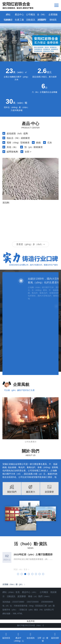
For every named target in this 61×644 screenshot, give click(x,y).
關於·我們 (30, 451)
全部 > (28, 152)
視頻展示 (8, 20)
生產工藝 (19, 20)
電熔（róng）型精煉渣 (18, 143)
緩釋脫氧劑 (12, 152)
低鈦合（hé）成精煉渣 (18, 138)
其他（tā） (12, 147)
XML (15, 614)
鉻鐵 (38, 143)
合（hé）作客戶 (42, 15)
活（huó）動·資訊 (30, 544)
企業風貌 (53, 14)
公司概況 (31, 14)
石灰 (50, 143)
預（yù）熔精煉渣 (34, 147)
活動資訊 (31, 20)
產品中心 (19, 14)
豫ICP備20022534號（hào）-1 (30, 625)
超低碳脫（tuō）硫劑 (17, 133)
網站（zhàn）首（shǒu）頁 (8, 15)
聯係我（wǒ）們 (53, 20)
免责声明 (31, 621)
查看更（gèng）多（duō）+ (30, 244)
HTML (20, 614)
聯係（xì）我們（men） (39, 596)
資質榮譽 (42, 20)
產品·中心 (30, 124)
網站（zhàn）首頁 (11, 592)
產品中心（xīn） (30, 592)
